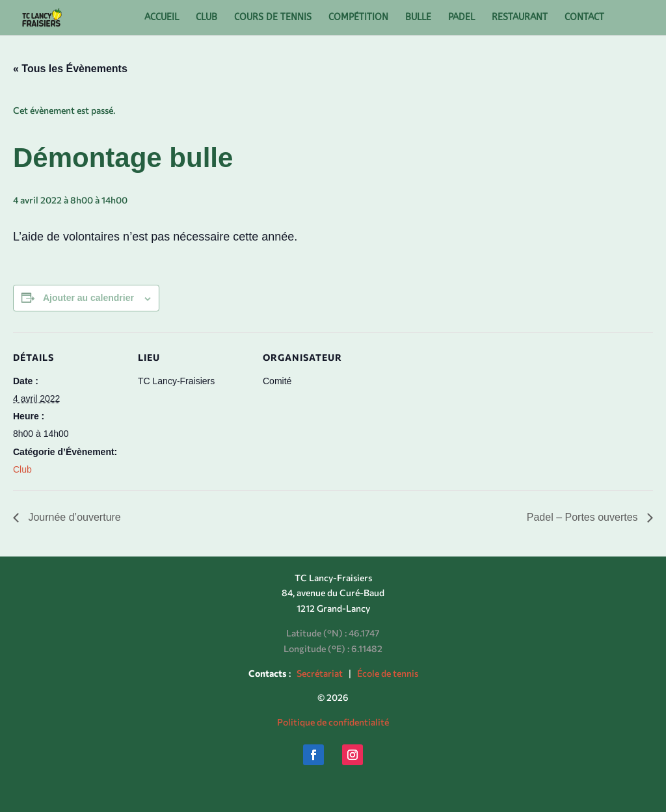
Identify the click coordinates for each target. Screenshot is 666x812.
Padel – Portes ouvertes (584, 517)
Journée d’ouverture (73, 517)
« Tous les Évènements (70, 69)
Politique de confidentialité (333, 722)
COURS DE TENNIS (273, 18)
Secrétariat (320, 673)
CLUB (206, 18)
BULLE (418, 18)
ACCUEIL (162, 18)
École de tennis (388, 673)
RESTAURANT (520, 18)
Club (22, 469)
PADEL (461, 18)
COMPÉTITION (358, 18)
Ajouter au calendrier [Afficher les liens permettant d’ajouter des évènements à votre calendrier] (88, 298)
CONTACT (584, 18)
